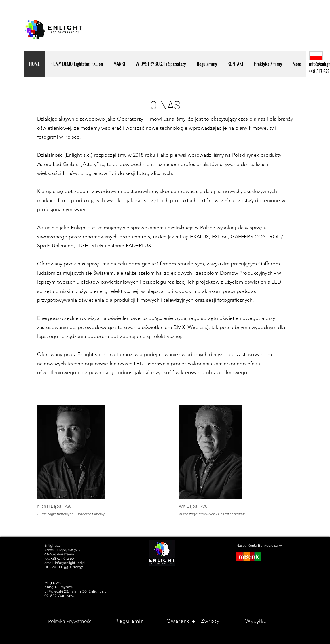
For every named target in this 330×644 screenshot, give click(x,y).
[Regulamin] (130, 621)
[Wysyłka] (257, 621)
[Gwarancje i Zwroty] (194, 621)
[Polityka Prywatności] (70, 621)
